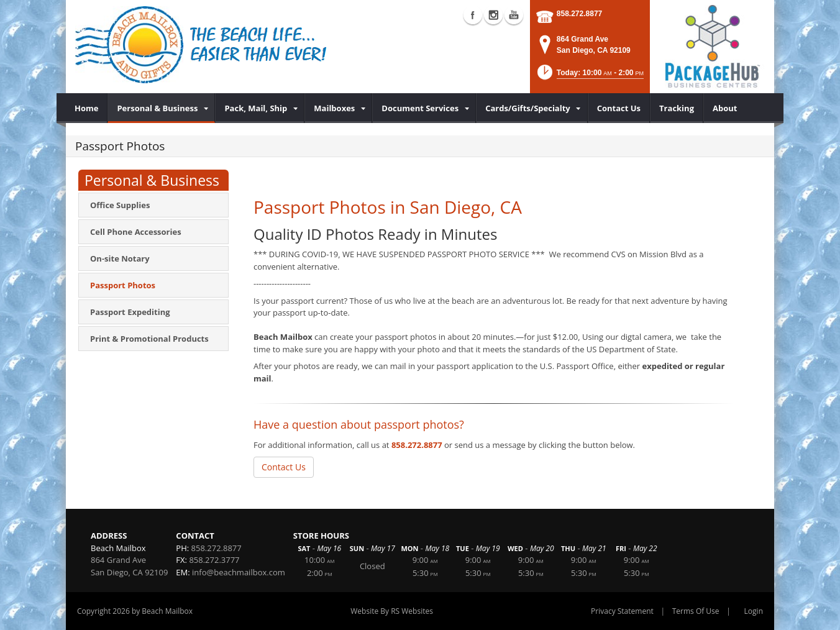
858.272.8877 (579, 14)
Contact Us (284, 467)
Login (754, 611)
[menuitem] (87, 108)
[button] (590, 76)
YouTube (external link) (514, 15)
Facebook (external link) (473, 15)
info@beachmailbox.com (239, 572)
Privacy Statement (622, 611)
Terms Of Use (696, 611)
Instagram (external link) (493, 15)
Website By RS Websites (392, 611)
